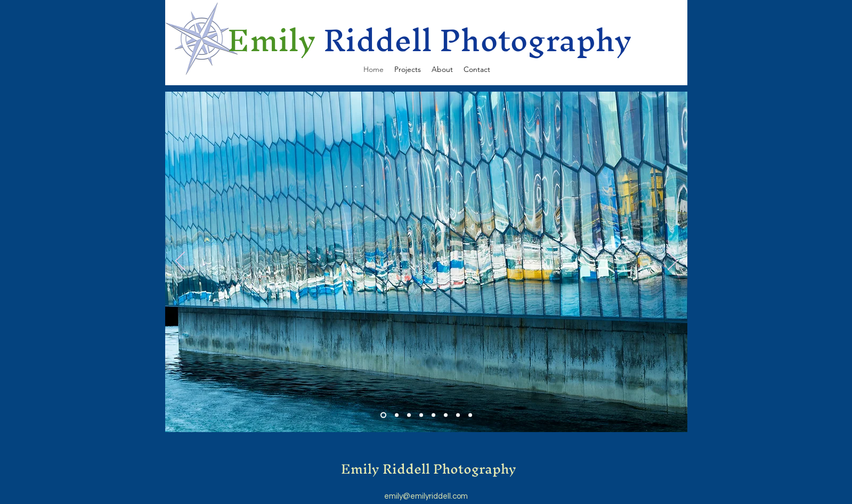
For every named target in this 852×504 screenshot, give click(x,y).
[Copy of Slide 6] (458, 415)
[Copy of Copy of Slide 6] (470, 415)
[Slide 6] (446, 415)
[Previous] (180, 262)
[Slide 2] (397, 415)
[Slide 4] (421, 415)
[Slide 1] (383, 415)
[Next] (672, 262)
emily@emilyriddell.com (426, 496)
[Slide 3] (409, 415)
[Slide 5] (433, 415)
